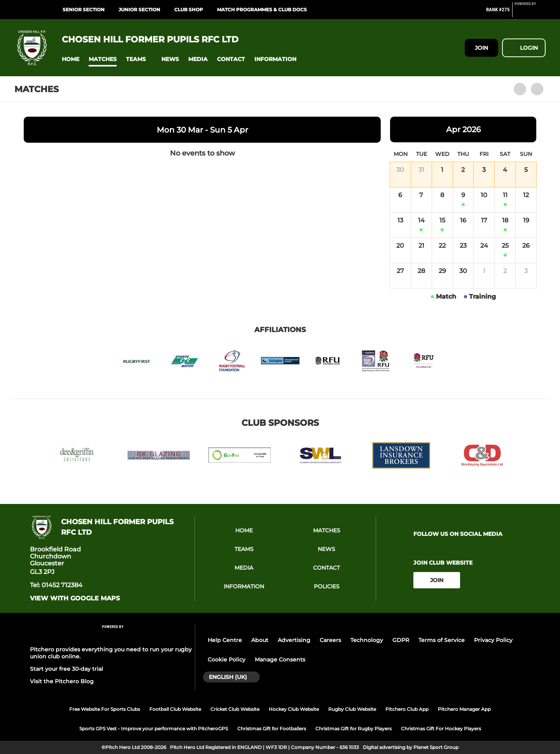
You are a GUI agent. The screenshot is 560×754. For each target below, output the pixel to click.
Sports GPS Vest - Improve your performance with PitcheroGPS (154, 729)
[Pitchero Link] (530, 13)
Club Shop (189, 10)
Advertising (294, 640)
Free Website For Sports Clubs (105, 709)
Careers (330, 640)
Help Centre (225, 640)
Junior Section (139, 10)
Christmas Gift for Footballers (272, 729)
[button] (71, 59)
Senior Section (84, 10)
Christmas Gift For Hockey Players (441, 729)
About (260, 640)
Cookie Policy (227, 660)
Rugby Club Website (352, 709)
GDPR (401, 640)
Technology (367, 640)
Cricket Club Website (235, 709)
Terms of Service (442, 640)
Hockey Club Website (294, 709)
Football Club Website (175, 709)
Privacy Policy (493, 640)
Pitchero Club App (407, 709)
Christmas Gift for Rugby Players (353, 729)
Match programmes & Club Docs (262, 10)
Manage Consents (280, 660)
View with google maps (75, 598)
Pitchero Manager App (464, 709)
